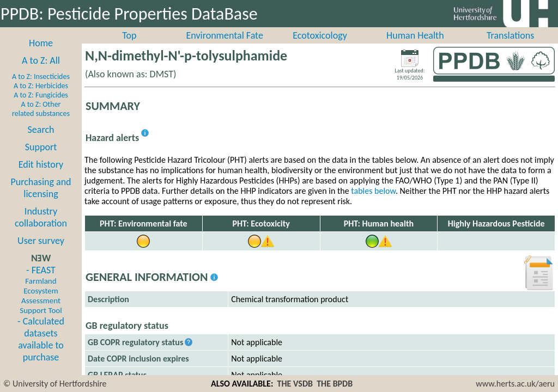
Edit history (41, 176)
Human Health (415, 47)
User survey (41, 253)
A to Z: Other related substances (41, 121)
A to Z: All (41, 72)
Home (41, 55)
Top (129, 47)
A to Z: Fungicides (41, 107)
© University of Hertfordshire (55, 384)
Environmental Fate (224, 47)
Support (41, 159)
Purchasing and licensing (41, 200)
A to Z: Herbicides (41, 98)
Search (41, 142)
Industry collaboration (41, 229)
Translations (510, 47)
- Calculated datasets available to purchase (41, 351)
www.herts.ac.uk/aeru (515, 384)
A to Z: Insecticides (41, 88)
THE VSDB (295, 384)
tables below (373, 203)
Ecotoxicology (320, 47)
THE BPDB (335, 384)
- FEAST (41, 302)
